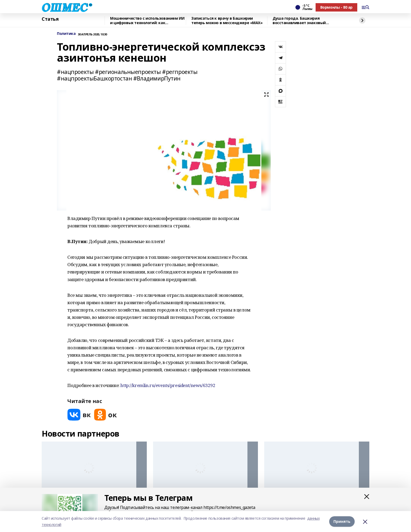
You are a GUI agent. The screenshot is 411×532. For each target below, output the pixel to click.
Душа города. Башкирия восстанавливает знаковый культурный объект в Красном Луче (307, 21)
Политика (66, 34)
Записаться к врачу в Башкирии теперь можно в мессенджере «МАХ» (227, 21)
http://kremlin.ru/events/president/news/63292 (168, 385)
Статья (50, 19)
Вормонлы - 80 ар (336, 7)
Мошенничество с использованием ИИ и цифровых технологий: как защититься (147, 21)
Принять (342, 521)
